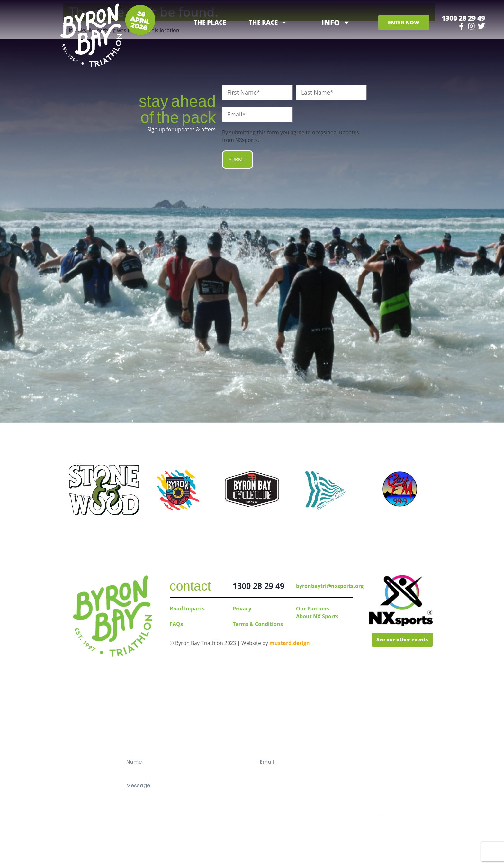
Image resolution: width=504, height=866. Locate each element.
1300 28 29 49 (463, 18)
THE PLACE (210, 23)
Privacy (242, 609)
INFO (336, 22)
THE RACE (268, 23)
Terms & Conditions (258, 624)
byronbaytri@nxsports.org (330, 586)
